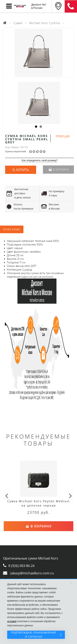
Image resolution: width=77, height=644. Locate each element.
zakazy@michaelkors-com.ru (32, 573)
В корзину (59, 169)
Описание (12, 229)
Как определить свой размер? (40, 161)
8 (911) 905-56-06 (71, 6)
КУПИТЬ (23, 170)
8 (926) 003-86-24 (21, 566)
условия (12, 621)
